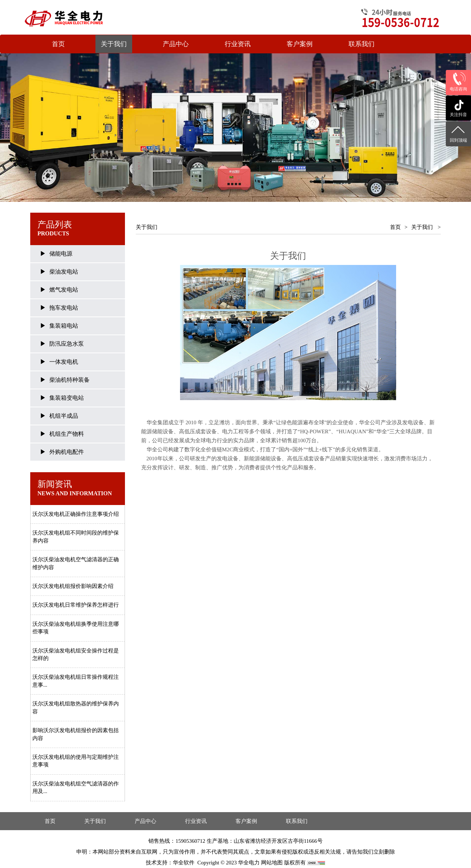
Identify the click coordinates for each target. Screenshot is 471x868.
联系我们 (362, 44)
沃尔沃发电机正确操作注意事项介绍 (76, 514)
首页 (58, 44)
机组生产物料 (67, 434)
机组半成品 (64, 416)
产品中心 (176, 44)
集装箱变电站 (67, 398)
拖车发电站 (64, 308)
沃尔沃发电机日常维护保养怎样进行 (76, 605)
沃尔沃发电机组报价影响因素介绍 (73, 586)
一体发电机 (64, 362)
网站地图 (272, 863)
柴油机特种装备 (69, 380)
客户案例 (300, 44)
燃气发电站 (64, 290)
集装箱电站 (64, 326)
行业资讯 (238, 44)
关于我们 (114, 44)
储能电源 (61, 254)
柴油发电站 (64, 272)
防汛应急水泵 (67, 344)
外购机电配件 (67, 452)
